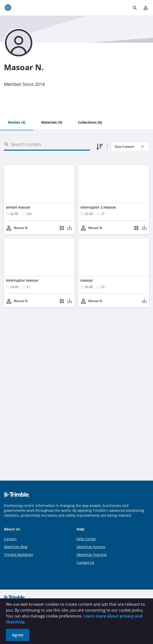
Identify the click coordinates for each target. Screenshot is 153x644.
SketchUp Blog (16, 547)
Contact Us (85, 562)
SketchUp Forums (91, 547)
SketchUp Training (92, 555)
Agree (18, 635)
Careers (10, 539)
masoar (87, 280)
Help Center (86, 539)
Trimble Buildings (19, 555)
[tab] (17, 123)
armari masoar (18, 207)
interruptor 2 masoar (98, 207)
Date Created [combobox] (124, 147)
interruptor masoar (22, 280)
